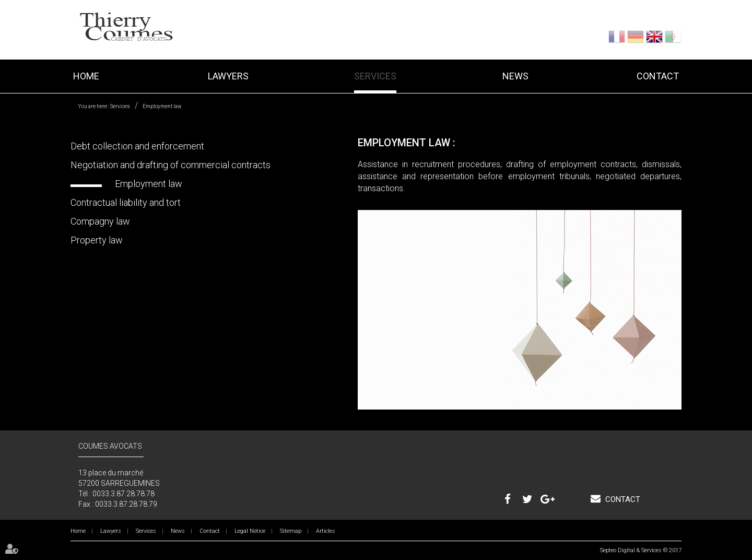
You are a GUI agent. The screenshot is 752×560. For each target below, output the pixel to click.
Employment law (162, 106)
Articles (326, 531)
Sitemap (291, 531)
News (515, 76)
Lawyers (228, 76)
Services (375, 76)
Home (86, 76)
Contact (658, 76)
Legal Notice (250, 531)
